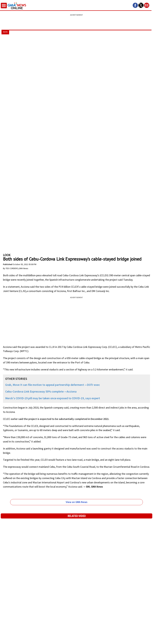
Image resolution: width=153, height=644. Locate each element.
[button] (135, 5)
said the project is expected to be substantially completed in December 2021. (64, 419)
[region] (76, 20)
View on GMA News (77, 502)
